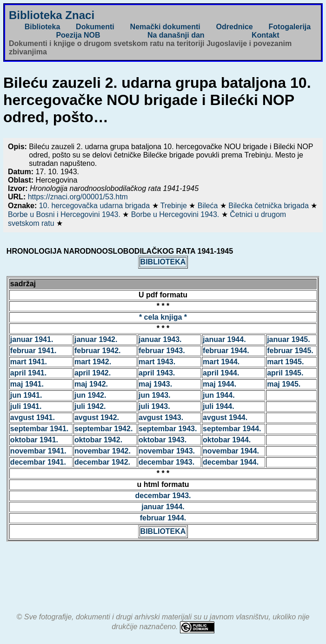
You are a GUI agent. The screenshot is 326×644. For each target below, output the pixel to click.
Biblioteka (42, 27)
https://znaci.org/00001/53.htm (78, 197)
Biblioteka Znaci (52, 15)
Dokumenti (95, 27)
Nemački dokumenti (165, 27)
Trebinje (175, 206)
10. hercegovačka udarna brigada (96, 206)
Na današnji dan (176, 35)
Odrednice (235, 27)
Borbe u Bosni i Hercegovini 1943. (65, 214)
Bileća (209, 206)
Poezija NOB (78, 35)
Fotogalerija (290, 27)
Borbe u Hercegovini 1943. (176, 214)
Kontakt (266, 35)
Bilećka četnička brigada (269, 206)
